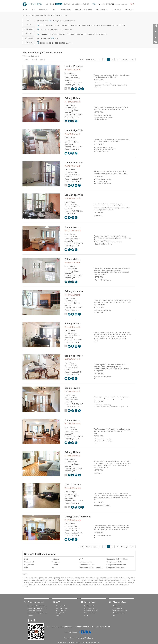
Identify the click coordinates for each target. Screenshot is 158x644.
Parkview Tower (118, 611)
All (38, 21)
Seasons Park (89, 604)
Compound (116, 10)
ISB (120, 25)
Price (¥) (29, 34)
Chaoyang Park (62, 25)
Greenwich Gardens (120, 609)
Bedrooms (29, 38)
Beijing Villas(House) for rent (40, 553)
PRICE (25, 60)
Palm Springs (117, 607)
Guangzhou (69, 4)
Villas (51, 21)
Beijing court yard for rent (37, 607)
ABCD (42, 30)
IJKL (52, 30)
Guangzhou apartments (84, 625)
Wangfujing (107, 25)
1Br (41, 39)
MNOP (57, 30)
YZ (71, 30)
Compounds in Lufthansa (116, 563)
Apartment (44, 10)
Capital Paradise (74, 66)
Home (25, 10)
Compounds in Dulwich (115, 566)
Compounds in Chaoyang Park (91, 566)
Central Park (61, 604)
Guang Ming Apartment (78, 515)
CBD (41, 25)
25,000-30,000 (69, 34)
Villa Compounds (86, 561)
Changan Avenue (50, 25)
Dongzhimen (72, 25)
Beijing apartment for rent (37, 604)
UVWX (67, 30)
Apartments (44, 21)
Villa (55, 10)
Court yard (66, 10)
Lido (79, 25)
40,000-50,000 (92, 34)
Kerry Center (61, 611)
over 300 (69, 43)
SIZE (34, 60)
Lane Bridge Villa (74, 130)
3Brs (48, 39)
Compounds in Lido (114, 561)
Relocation (102, 10)
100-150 (48, 43)
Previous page (91, 59)
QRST (62, 30)
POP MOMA (89, 607)
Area (29, 25)
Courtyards (57, 21)
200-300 (62, 43)
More (58, 614)
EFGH (47, 30)
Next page (125, 59)
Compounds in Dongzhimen (117, 558)
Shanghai (50, 4)
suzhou (78, 4)
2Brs (44, 39)
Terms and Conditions (84, 637)
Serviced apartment (83, 10)
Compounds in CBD (87, 563)
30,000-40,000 (81, 34)
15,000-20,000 (45, 34)
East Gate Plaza (90, 611)
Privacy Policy (69, 637)
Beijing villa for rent (35, 609)
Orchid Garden (73, 483)
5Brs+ (57, 39)
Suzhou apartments (103, 625)
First (81, 59)
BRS (42, 60)
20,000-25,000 (57, 34)
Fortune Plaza (61, 609)
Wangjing (99, 25)
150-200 (55, 43)
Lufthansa (85, 25)
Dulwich (115, 25)
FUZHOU (86, 4)
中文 (94, 4)
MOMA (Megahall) (91, 609)
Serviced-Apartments (69, 21)
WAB (123, 25)
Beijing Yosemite (74, 291)
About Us (129, 10)
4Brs (52, 39)
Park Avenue (117, 604)
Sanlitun (92, 25)
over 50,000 (103, 34)
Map (33, 10)
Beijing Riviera (72, 98)
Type (29, 20)
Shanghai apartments (64, 625)
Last (133, 59)
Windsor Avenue (62, 607)
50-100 (42, 43)
